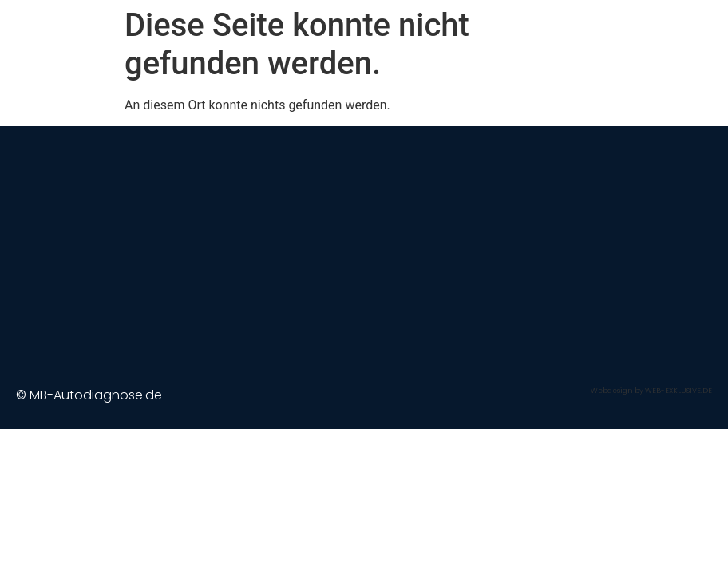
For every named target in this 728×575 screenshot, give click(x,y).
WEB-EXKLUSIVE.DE (679, 391)
